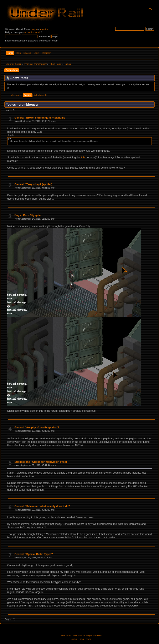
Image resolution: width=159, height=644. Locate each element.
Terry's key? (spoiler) (39, 184)
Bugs (18, 215)
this (83, 158)
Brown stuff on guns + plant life (46, 118)
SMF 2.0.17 (66, 635)
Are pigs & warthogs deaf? (43, 428)
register (44, 29)
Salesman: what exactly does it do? (48, 506)
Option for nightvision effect (50, 462)
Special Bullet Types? (40, 554)
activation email (32, 32)
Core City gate (32, 215)
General (19, 118)
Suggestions (22, 462)
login (34, 29)
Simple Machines (94, 635)
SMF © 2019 (79, 635)
